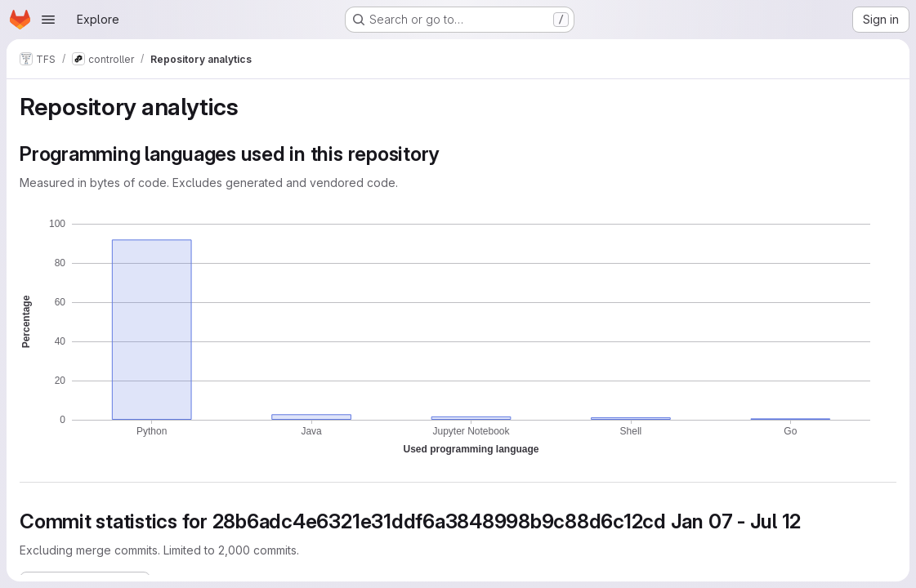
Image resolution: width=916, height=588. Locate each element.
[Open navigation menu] (48, 20)
